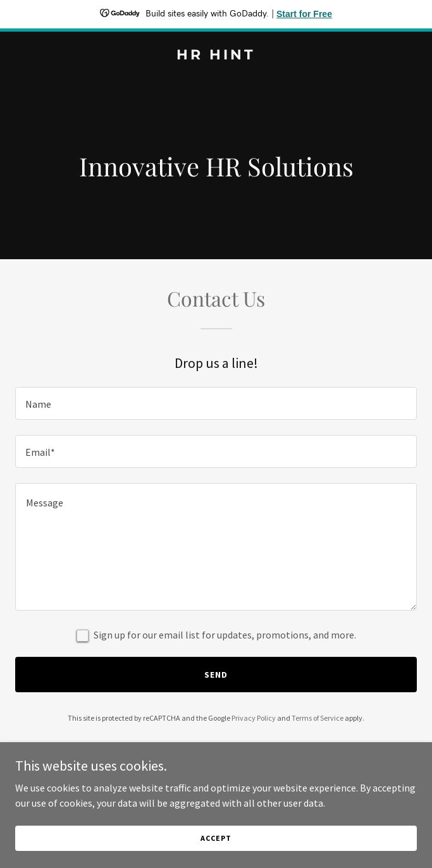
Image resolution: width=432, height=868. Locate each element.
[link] (216, 56)
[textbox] (216, 403)
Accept (216, 838)
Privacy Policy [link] (254, 718)
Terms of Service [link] (318, 718)
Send (216, 675)
